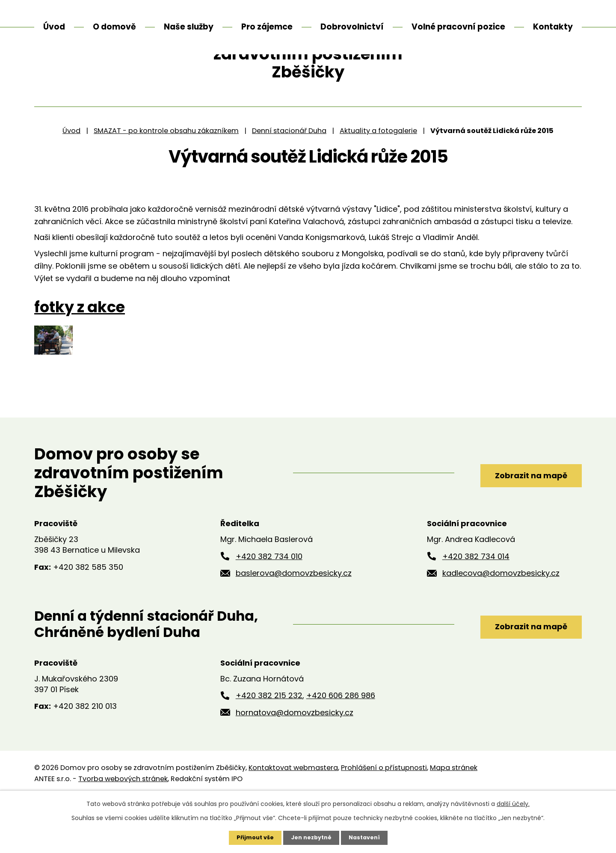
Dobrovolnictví (352, 27)
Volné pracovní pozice (458, 27)
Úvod (71, 184)
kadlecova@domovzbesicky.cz (501, 626)
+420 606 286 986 (341, 749)
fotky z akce (80, 361)
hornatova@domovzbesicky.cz (295, 766)
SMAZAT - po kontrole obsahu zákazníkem (166, 184)
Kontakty (553, 27)
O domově (114, 27)
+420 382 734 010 (269, 609)
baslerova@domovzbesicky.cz (294, 626)
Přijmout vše (251, 837)
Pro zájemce (267, 27)
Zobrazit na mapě (517, 526)
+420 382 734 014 (476, 609)
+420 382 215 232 (269, 749)
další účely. (513, 803)
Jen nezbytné (311, 837)
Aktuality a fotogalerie (378, 184)
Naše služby (189, 27)
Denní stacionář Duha (289, 184)
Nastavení (368, 837)
